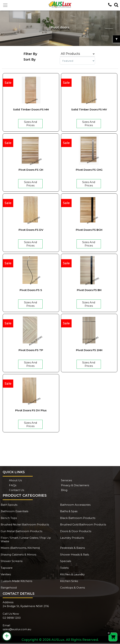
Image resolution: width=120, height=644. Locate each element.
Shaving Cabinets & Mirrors (18, 555)
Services (66, 480)
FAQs (13, 485)
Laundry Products (72, 538)
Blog (64, 490)
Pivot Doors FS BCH (89, 230)
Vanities (6, 574)
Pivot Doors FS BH (89, 290)
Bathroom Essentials (14, 511)
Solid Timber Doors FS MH (31, 109)
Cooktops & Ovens (72, 588)
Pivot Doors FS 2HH (89, 350)
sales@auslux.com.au (17, 629)
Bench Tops (9, 518)
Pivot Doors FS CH (31, 170)
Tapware (7, 568)
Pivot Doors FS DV (31, 230)
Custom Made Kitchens (16, 581)
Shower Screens (12, 561)
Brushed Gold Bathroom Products (83, 524)
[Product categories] (77, 54)
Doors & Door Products (76, 531)
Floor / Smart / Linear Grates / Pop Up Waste (26, 539)
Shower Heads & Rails (74, 555)
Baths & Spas (69, 511)
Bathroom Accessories (75, 505)
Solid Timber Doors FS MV (89, 109)
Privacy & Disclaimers (75, 485)
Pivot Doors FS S (31, 290)
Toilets (64, 568)
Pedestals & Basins (72, 548)
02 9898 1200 (12, 618)
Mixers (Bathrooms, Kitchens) (20, 548)
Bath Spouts (9, 505)
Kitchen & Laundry (72, 574)
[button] (5, 5)
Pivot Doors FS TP (31, 350)
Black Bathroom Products (78, 518)
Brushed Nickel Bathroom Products (25, 524)
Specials (66, 561)
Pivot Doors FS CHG (89, 170)
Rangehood (9, 588)
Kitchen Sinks (69, 581)
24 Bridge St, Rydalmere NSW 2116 (26, 606)
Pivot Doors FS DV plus (31, 410)
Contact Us (17, 490)
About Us (15, 480)
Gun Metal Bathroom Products (21, 531)
